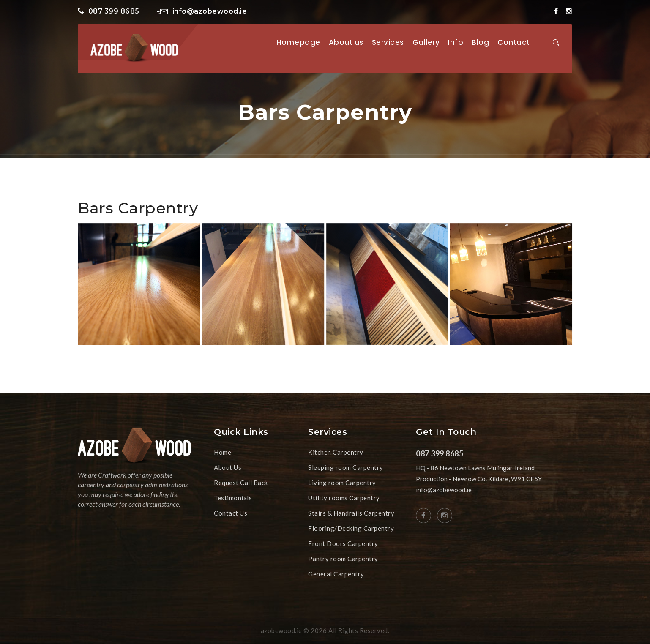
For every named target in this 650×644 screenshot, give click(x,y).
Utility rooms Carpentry (344, 498)
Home (223, 452)
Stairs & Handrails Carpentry (351, 513)
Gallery (426, 42)
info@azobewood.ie (202, 11)
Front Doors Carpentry (343, 543)
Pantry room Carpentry (343, 559)
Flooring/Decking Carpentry (351, 528)
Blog (480, 42)
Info (456, 42)
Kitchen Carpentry (336, 452)
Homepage (298, 42)
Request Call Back (241, 483)
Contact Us (231, 513)
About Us (228, 467)
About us (346, 42)
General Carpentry (336, 574)
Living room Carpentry (342, 483)
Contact (514, 42)
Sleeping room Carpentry (346, 467)
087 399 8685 (109, 11)
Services (388, 42)
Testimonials (233, 498)
